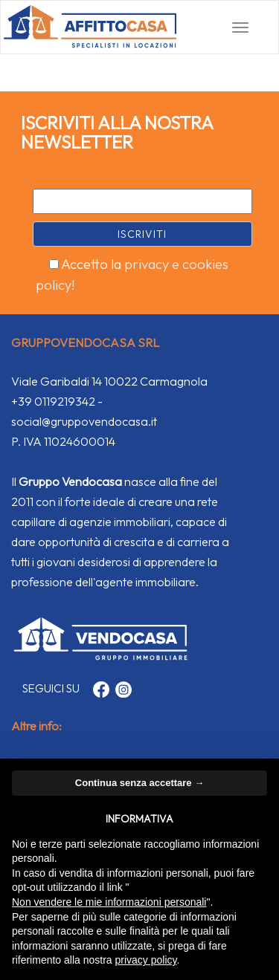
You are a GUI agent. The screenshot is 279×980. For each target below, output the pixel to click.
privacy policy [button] (146, 960)
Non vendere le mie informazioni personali (109, 902)
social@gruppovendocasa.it (84, 421)
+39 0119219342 (53, 401)
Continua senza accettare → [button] (139, 783)
